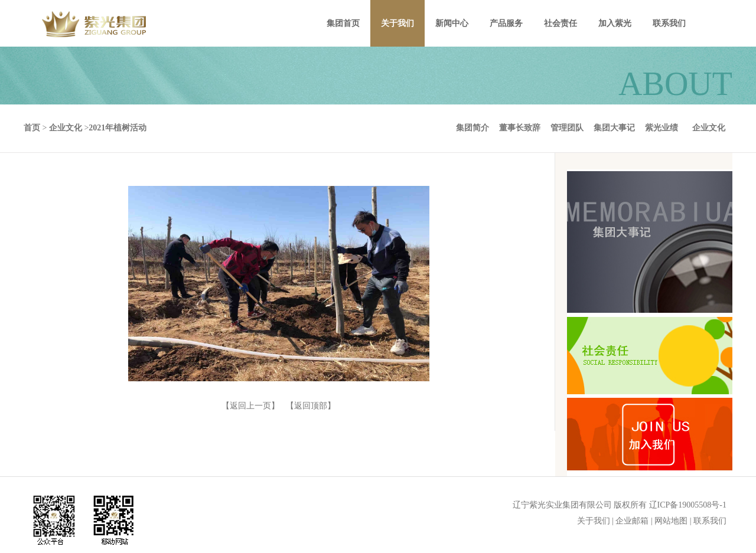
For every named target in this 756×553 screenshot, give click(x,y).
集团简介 (472, 128)
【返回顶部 (307, 406)
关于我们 (594, 521)
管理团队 (567, 128)
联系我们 (710, 521)
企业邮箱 (632, 521)
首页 (32, 128)
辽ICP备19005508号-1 (688, 505)
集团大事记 (614, 128)
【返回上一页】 (250, 406)
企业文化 (709, 128)
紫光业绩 (661, 128)
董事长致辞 (520, 128)
